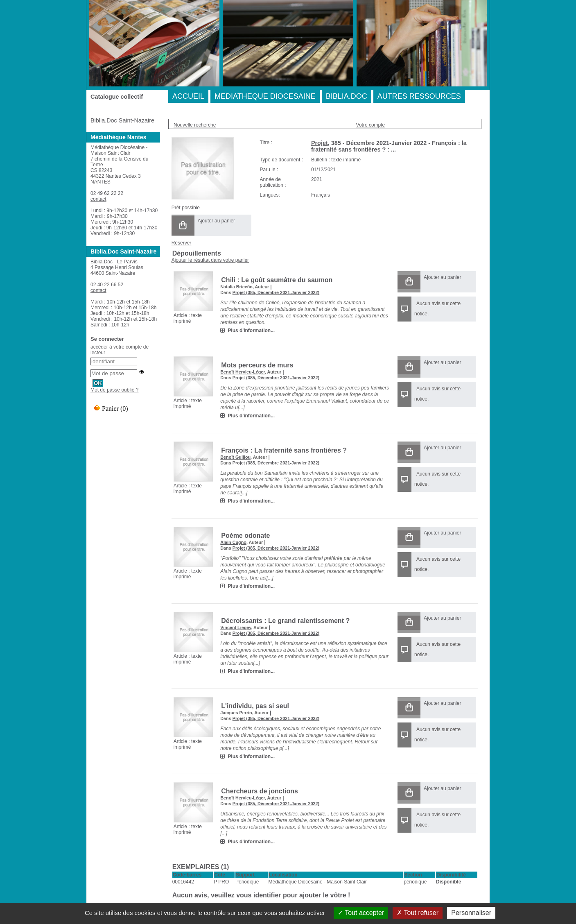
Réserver (182, 243)
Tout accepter (361, 913)
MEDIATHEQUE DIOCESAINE (265, 96)
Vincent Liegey (236, 627)
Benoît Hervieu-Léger (243, 372)
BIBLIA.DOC (347, 96)
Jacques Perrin (236, 713)
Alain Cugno (233, 542)
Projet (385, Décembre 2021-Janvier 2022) (276, 292)
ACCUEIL (188, 96)
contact (98, 199)
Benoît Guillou (235, 457)
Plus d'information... (251, 331)
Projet (320, 143)
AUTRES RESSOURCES (419, 96)
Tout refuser (418, 913)
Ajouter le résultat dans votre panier (210, 260)
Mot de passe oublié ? (114, 390)
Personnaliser (471, 913)
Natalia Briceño (236, 287)
